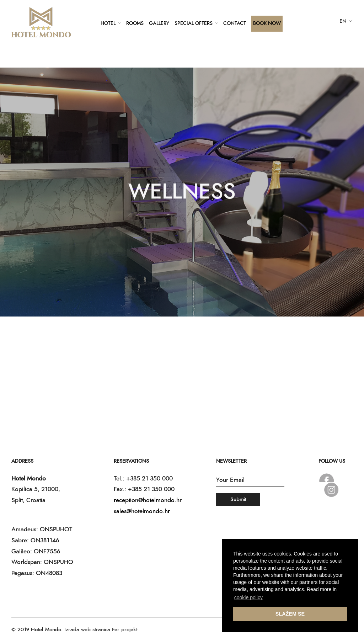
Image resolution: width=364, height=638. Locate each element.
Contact (235, 23)
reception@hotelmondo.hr (148, 500)
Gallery (159, 23)
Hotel (108, 23)
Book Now (267, 23)
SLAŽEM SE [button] (290, 614)
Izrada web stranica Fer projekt (101, 630)
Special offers (194, 23)
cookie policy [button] (248, 597)
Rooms (135, 23)
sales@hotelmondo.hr (142, 511)
